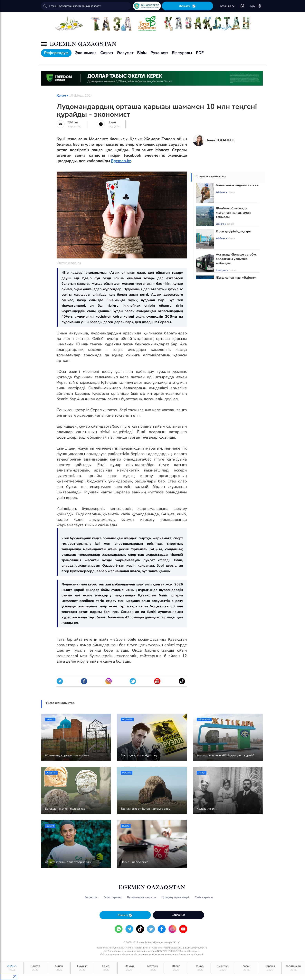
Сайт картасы (204, 897)
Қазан (247, 968)
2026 (12, 968)
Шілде (176, 968)
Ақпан (59, 968)
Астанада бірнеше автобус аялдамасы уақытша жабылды (236, 259)
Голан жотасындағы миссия (237, 185)
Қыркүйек (223, 968)
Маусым (153, 968)
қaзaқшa (228, 6)
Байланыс (178, 915)
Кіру (256, 6)
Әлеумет (125, 53)
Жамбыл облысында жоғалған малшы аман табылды (233, 213)
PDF (200, 53)
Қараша (270, 968)
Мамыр (129, 968)
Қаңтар (35, 968)
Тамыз (200, 968)
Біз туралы (182, 53)
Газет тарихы (112, 897)
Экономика (86, 53)
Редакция (91, 897)
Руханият (159, 53)
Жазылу (187, 6)
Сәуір (106, 968)
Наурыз (82, 968)
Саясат (107, 53)
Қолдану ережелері (175, 897)
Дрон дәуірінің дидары (234, 231)
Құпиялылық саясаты (142, 897)
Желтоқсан (293, 968)
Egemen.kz (121, 161)
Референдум (56, 53)
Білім (142, 53)
